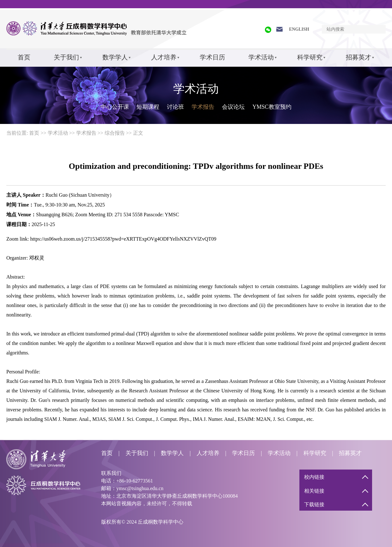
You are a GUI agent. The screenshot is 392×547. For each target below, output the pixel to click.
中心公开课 (115, 107)
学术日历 (212, 57)
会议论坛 (233, 107)
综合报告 (115, 133)
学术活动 (261, 57)
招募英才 (358, 57)
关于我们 (66, 57)
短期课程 (148, 107)
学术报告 (203, 107)
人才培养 (164, 57)
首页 (24, 57)
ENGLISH (299, 29)
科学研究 (310, 57)
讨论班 (175, 107)
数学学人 (115, 57)
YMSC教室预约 (272, 107)
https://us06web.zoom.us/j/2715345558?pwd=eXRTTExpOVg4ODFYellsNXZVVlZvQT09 (123, 239)
